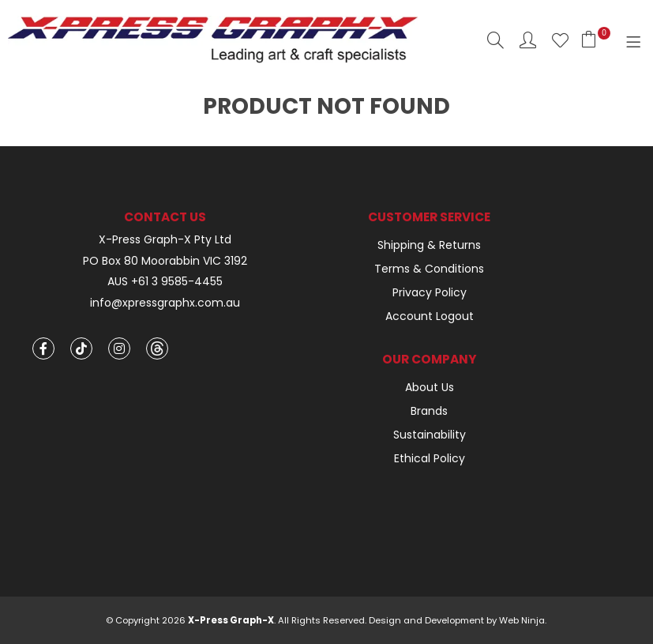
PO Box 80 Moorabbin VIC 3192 (165, 261)
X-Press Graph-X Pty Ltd (165, 240)
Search (495, 40)
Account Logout (430, 316)
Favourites (560, 40)
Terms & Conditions (429, 269)
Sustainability (430, 435)
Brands (429, 411)
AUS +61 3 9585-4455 (165, 282)
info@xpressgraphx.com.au (165, 303)
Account (528, 40)
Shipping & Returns (429, 245)
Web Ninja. (523, 620)
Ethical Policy (430, 458)
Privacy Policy (430, 292)
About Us (430, 387)
